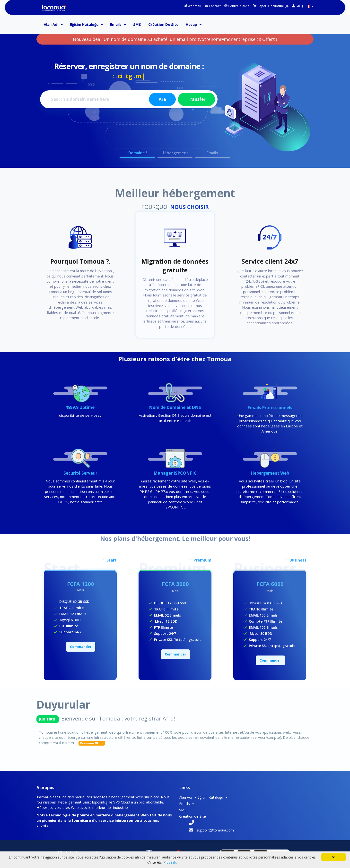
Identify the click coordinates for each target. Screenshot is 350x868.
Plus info (170, 862)
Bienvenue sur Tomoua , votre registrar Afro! (118, 718)
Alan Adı (53, 24)
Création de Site (163, 24)
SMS (137, 24)
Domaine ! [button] (138, 153)
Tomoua (104, 842)
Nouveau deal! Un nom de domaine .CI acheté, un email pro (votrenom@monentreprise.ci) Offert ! (175, 39)
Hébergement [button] (175, 153)
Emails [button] (213, 153)
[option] (175, 103)
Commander (81, 646)
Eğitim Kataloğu (86, 24)
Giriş (297, 6)
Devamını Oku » (92, 743)
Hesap (194, 24)
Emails (118, 24)
